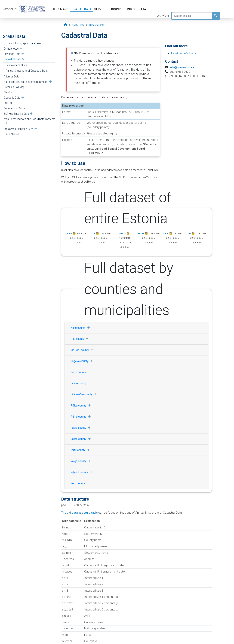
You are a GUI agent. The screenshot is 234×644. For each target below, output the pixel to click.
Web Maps (61, 9)
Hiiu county (80, 339)
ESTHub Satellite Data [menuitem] (16, 114)
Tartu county (81, 450)
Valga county (81, 461)
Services (101, 9)
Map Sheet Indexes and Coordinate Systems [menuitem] (30, 119)
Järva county (81, 372)
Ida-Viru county (83, 350)
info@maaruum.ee (182, 67)
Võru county (81, 483)
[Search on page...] (192, 16)
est (159, 16)
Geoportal (10, 9)
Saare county (81, 439)
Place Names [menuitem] (12, 134)
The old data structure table (79, 513)
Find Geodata (136, 9)
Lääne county (82, 383)
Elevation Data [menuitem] (12, 54)
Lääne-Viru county (85, 394)
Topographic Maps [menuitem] (15, 108)
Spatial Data (81, 9)
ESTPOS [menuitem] (9, 103)
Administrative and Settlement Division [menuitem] (26, 82)
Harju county (81, 328)
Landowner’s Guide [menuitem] (17, 65)
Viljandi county (82, 472)
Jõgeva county (83, 361)
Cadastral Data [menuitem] (13, 59)
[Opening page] (66, 25)
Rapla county (81, 428)
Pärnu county (81, 417)
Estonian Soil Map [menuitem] (14, 87)
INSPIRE (117, 9)
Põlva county (81, 406)
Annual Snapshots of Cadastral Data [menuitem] (27, 71)
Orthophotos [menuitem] (11, 49)
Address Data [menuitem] (12, 76)
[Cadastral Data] (97, 25)
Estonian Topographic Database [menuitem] (22, 43)
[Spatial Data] (78, 25)
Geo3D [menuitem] (8, 92)
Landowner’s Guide (184, 53)
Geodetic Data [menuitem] (12, 98)
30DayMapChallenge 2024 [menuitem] (19, 129)
